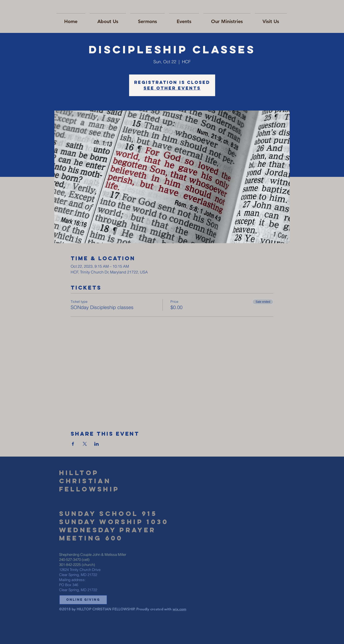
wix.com (179, 609)
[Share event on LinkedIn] (97, 444)
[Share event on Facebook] (73, 444)
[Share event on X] (85, 444)
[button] (83, 600)
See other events (172, 88)
